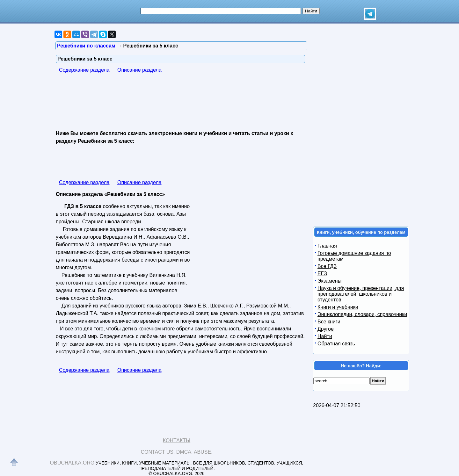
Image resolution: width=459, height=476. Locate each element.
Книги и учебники (338, 307)
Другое (326, 329)
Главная (327, 246)
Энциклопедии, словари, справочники (362, 314)
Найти (325, 336)
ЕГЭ (322, 274)
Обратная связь (336, 344)
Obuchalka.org (72, 463)
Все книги (329, 322)
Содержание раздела (84, 70)
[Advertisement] (172, 102)
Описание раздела (139, 70)
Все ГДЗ (327, 266)
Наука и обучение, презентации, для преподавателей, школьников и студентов (361, 294)
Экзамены (329, 281)
